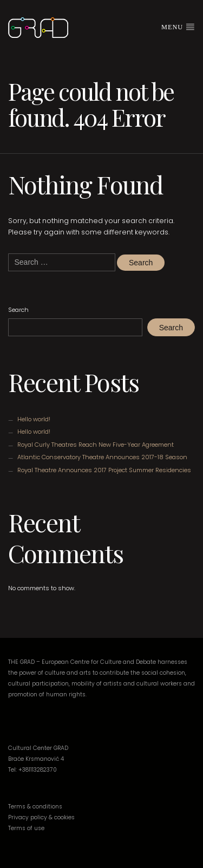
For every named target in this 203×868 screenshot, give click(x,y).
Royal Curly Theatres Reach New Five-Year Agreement (96, 445)
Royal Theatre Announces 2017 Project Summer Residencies (104, 470)
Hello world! (34, 419)
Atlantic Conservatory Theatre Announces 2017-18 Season (102, 457)
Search (18, 310)
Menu (178, 27)
